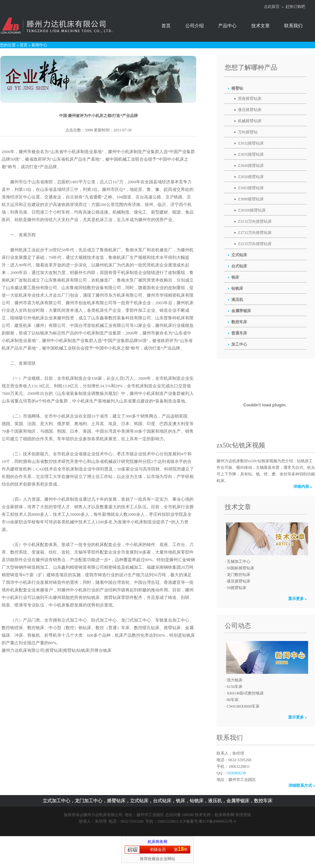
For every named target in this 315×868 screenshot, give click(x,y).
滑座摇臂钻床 (250, 99)
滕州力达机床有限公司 (103, 815)
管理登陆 (243, 815)
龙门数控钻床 (239, 575)
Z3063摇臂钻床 (251, 188)
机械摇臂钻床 (250, 121)
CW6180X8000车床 (243, 706)
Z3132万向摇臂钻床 (255, 221)
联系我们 (293, 26)
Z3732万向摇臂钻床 (255, 233)
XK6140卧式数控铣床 (245, 693)
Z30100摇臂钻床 (252, 210)
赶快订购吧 (295, 7)
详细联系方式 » (302, 786)
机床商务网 (224, 815)
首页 (166, 26)
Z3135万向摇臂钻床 (255, 244)
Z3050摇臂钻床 (251, 177)
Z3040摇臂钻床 (251, 166)
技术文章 (261, 26)
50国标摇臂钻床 (241, 568)
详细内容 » (303, 487)
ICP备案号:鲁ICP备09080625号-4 (208, 821)
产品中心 (227, 26)
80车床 (233, 700)
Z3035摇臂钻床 (251, 154)
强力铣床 (235, 680)
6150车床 (235, 687)
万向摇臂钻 (248, 132)
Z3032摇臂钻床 (251, 143)
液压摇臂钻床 (250, 110)
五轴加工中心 (239, 561)
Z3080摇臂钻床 (251, 199)
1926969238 (236, 773)
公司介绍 (195, 26)
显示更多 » (297, 599)
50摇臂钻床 (237, 588)
